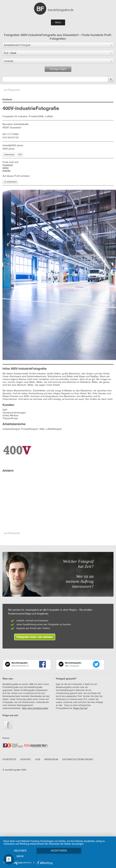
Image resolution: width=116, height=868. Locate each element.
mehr (20, 856)
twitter (6, 168)
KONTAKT (26, 760)
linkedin (7, 171)
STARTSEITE (9, 760)
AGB (38, 760)
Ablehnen (20, 851)
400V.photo (9, 149)
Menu (58, 22)
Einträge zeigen (58, 69)
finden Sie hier (80, 708)
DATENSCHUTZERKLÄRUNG (78, 760)
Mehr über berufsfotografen (35, 708)
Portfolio (7, 100)
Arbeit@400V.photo (13, 146)
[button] (58, 45)
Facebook (8, 165)
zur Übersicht (12, 90)
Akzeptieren (58, 851)
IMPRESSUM (51, 760)
